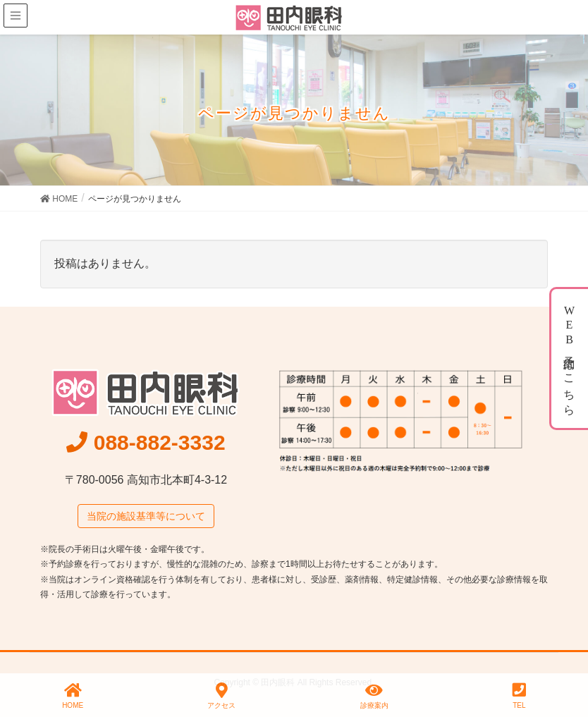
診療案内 (374, 696)
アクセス (221, 696)
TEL (519, 696)
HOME (73, 696)
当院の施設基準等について (146, 516)
